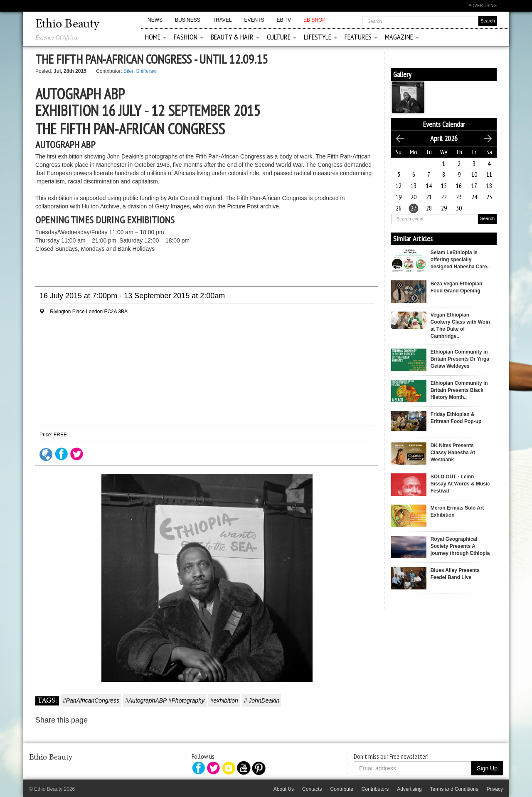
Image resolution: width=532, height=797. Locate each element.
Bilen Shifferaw (140, 71)
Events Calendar (444, 124)
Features (361, 37)
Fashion (188, 37)
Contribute (341, 789)
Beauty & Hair (235, 37)
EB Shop (314, 20)
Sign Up (487, 768)
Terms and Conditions (454, 789)
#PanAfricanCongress (91, 700)
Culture (282, 37)
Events (254, 20)
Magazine (402, 37)
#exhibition (224, 700)
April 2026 (444, 138)
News (155, 20)
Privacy (495, 789)
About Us (284, 789)
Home (156, 37)
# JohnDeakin (262, 700)
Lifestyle (320, 37)
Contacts (312, 789)
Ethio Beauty (67, 25)
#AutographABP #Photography (165, 700)
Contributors (375, 789)
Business (188, 20)
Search (487, 218)
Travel (222, 20)
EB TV (284, 20)
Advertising (483, 6)
